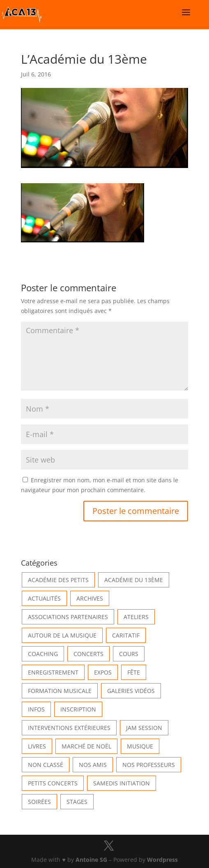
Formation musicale (60, 691)
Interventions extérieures (69, 728)
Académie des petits (58, 580)
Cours (129, 654)
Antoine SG (91, 860)
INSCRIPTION (78, 709)
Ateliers (136, 617)
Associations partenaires (68, 617)
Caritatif (126, 635)
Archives (90, 598)
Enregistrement (53, 672)
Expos (103, 672)
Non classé (46, 765)
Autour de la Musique (62, 635)
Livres (37, 746)
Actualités (44, 598)
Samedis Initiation (122, 783)
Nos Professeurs (149, 765)
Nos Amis (93, 765)
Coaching (43, 654)
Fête (134, 672)
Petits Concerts (53, 783)
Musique (140, 746)
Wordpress (162, 860)
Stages (77, 802)
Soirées (39, 802)
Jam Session (144, 728)
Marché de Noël (86, 746)
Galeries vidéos (131, 691)
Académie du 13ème (134, 580)
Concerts (88, 654)
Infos (36, 709)
